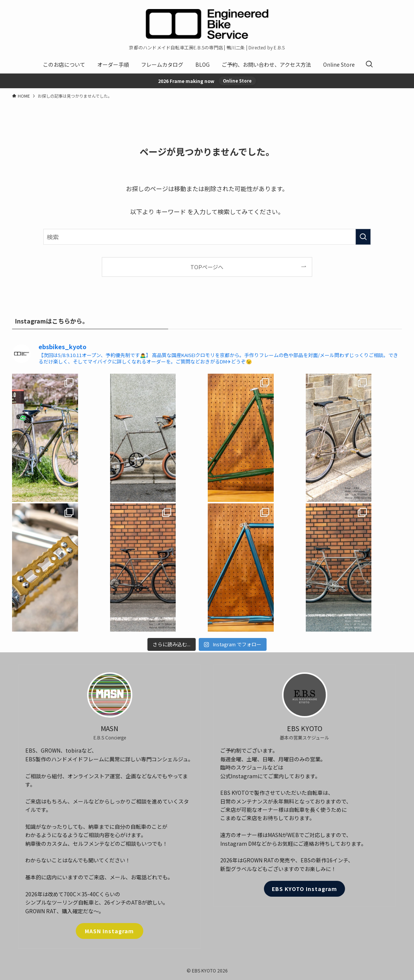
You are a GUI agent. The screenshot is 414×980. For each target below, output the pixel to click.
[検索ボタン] (369, 64)
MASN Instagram (109, 931)
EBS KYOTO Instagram (304, 889)
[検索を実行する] (363, 237)
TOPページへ (207, 267)
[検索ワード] (207, 237)
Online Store (237, 81)
